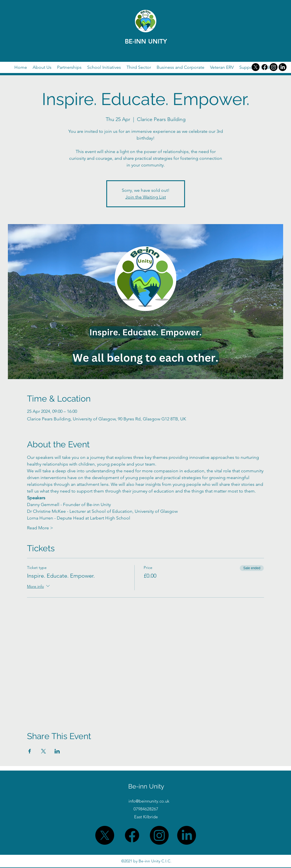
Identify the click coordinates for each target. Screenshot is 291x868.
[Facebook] (265, 67)
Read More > (40, 528)
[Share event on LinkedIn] (57, 751)
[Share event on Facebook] (30, 751)
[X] (256, 67)
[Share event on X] (43, 751)
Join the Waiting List (146, 197)
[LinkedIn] (283, 67)
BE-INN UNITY (146, 41)
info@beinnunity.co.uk (149, 801)
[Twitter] (274, 67)
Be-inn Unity (146, 786)
